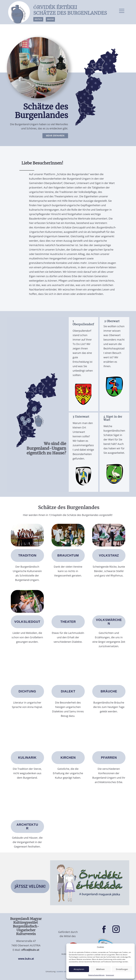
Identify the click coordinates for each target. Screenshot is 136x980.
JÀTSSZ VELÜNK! (30, 886)
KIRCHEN (68, 758)
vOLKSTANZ (109, 555)
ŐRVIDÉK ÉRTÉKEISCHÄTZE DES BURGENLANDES (70, 10)
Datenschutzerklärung (96, 975)
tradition (27, 555)
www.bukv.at (26, 959)
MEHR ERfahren (55, 136)
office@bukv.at (30, 950)
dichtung (27, 691)
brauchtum (68, 555)
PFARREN (109, 758)
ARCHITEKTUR (27, 826)
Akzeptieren (79, 969)
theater (68, 622)
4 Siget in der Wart (113, 418)
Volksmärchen (109, 622)
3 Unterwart (81, 417)
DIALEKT (68, 691)
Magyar (50, 19)
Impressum (110, 975)
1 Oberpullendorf (83, 323)
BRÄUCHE (109, 691)
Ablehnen (100, 969)
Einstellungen (122, 969)
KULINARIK (27, 758)
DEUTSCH (38, 19)
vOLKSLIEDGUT (27, 622)
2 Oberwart (112, 321)
